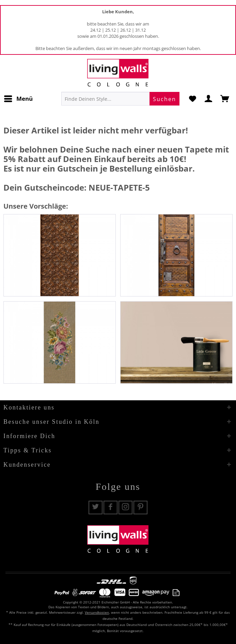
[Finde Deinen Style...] (120, 99)
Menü (18, 98)
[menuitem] (18, 99)
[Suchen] (164, 99)
